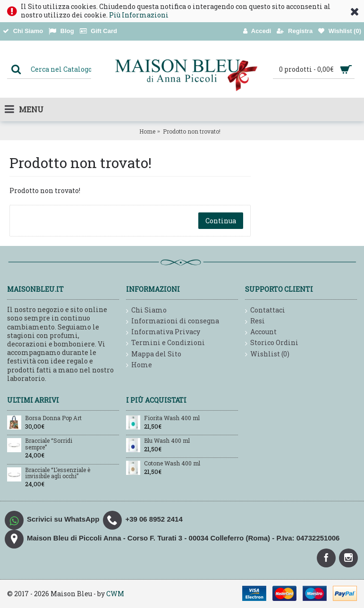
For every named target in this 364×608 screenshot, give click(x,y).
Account (261, 332)
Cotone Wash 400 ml (172, 464)
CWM (115, 594)
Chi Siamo (146, 310)
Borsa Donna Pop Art (53, 418)
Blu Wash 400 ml (167, 441)
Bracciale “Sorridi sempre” (49, 444)
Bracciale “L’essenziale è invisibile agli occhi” (58, 473)
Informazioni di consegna (173, 321)
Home (147, 131)
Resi (255, 321)
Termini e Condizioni (165, 343)
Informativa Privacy (163, 332)
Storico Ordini (272, 343)
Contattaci (265, 310)
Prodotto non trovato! (192, 131)
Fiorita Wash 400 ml (172, 418)
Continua (221, 221)
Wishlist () (267, 354)
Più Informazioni (139, 15)
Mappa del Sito (154, 354)
